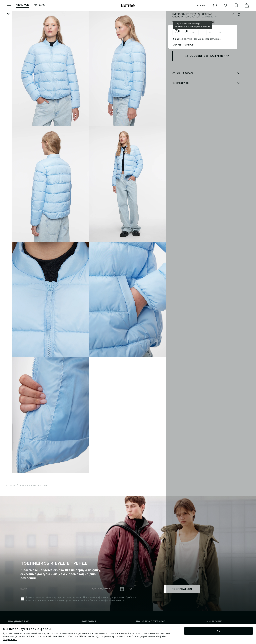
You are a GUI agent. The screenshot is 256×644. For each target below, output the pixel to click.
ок (219, 631)
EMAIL (24, 589)
